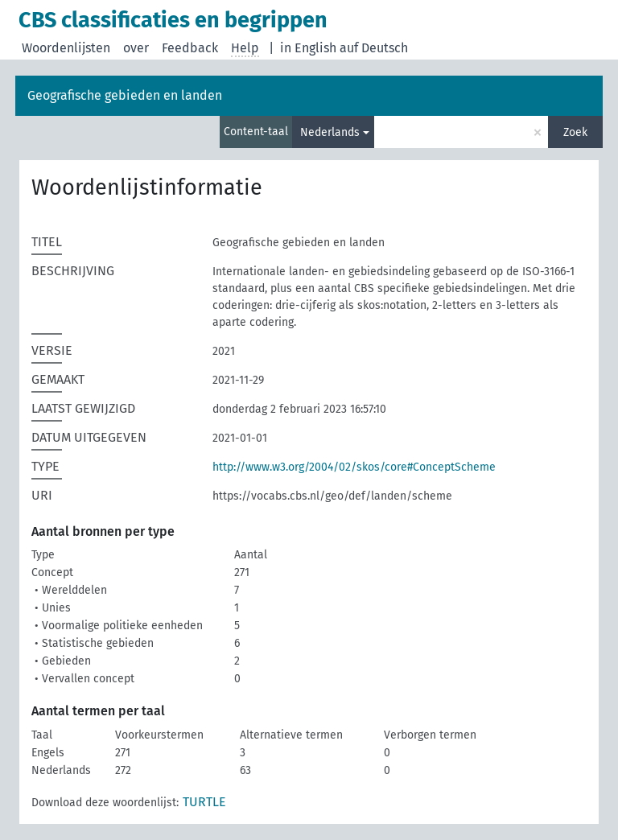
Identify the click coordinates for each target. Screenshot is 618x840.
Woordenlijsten (66, 48)
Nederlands (330, 132)
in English (308, 48)
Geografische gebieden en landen (125, 95)
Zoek (575, 132)
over (136, 48)
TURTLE (204, 802)
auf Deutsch (374, 48)
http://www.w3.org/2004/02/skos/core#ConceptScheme (354, 467)
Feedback (190, 48)
